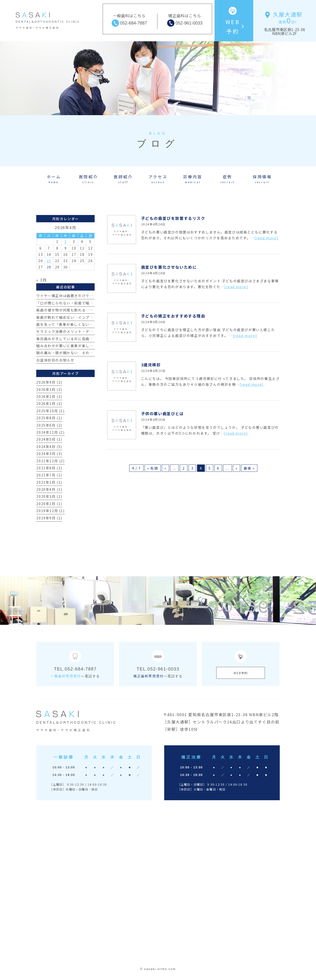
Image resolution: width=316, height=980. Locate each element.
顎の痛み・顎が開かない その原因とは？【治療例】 (82, 353)
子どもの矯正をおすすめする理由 (173, 316)
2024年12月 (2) (50, 432)
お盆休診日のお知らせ (55, 360)
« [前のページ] (166, 468)
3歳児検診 (151, 365)
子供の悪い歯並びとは (163, 413)
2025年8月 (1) (49, 418)
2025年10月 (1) (50, 411)
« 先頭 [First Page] (153, 468)
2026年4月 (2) (49, 382)
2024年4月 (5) (49, 447)
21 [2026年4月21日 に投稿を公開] (49, 261)
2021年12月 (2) (50, 461)
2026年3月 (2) (49, 389)
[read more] (266, 238)
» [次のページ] (237, 468)
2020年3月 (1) (49, 496)
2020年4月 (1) (49, 489)
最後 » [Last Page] (249, 468)
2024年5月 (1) (49, 439)
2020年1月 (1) (49, 504)
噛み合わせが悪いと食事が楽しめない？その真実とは (82, 346)
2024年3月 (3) (49, 454)
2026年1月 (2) (49, 404)
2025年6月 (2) (49, 425)
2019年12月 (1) (50, 511)
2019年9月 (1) (49, 518)
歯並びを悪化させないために (169, 267)
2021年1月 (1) (49, 482)
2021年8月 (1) (49, 468)
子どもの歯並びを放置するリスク (173, 218)
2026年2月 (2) (49, 396)
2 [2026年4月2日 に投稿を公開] (66, 241)
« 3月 (41, 280)
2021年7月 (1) (49, 475)
